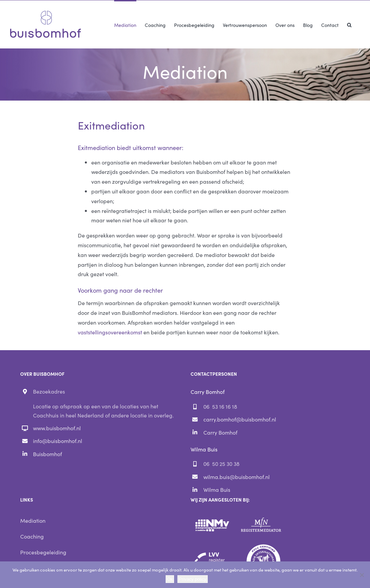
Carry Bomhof (220, 432)
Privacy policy (192, 579)
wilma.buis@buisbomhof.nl (237, 477)
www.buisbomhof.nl (57, 428)
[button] (349, 24)
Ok (170, 579)
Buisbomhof (47, 454)
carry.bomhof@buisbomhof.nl (240, 419)
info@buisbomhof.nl (58, 441)
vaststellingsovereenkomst (110, 332)
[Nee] (362, 575)
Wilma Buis (217, 489)
